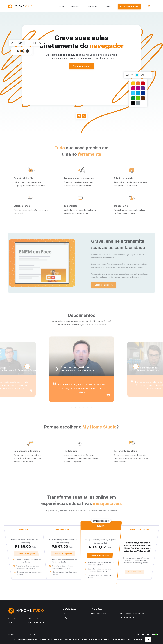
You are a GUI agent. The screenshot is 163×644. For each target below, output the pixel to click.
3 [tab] (80, 416)
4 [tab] (83, 416)
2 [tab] (76, 416)
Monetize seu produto (130, 617)
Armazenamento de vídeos (132, 614)
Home (66, 614)
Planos (109, 6)
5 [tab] (87, 416)
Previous (27, 375)
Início (61, 6)
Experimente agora (82, 66)
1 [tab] (72, 416)
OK (148, 639)
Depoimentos (92, 6)
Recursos (75, 6)
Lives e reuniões (99, 614)
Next (136, 375)
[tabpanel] (81, 378)
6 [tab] (91, 416)
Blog (65, 617)
